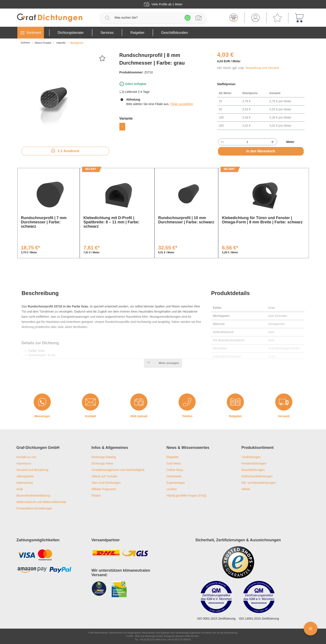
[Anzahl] (247, 142)
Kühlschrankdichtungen (257, 476)
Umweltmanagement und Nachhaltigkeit (118, 470)
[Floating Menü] (311, 629)
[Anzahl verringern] (222, 142)
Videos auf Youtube (104, 476)
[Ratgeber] (235, 402)
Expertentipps (176, 483)
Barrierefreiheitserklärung (33, 496)
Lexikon (172, 489)
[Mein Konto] (255, 18)
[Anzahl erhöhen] (273, 142)
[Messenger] (42, 402)
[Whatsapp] (188, 18)
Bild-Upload (139, 416)
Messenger (42, 416)
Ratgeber (235, 416)
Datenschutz (25, 483)
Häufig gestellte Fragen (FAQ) (186, 496)
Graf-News (174, 463)
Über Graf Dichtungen (106, 483)
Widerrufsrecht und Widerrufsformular (41, 502)
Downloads (174, 476)
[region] (65, 97)
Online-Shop (175, 470)
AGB (20, 489)
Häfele (246, 489)
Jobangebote (25, 476)
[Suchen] (107, 18)
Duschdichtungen (253, 470)
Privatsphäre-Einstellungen (34, 508)
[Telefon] (187, 402)
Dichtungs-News (102, 463)
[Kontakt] (90, 402)
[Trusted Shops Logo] (238, 562)
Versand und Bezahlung (32, 470)
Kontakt (90, 416)
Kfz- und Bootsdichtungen (259, 483)
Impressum (24, 463)
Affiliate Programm (104, 489)
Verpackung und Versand (262, 68)
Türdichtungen (251, 457)
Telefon (187, 416)
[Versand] (284, 402)
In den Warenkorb (261, 151)
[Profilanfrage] (198, 18)
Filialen (96, 496)
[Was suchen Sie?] (147, 18)
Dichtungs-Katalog (104, 457)
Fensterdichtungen (254, 463)
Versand (284, 416)
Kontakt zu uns (26, 457)
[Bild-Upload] (139, 402)
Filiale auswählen (182, 104)
